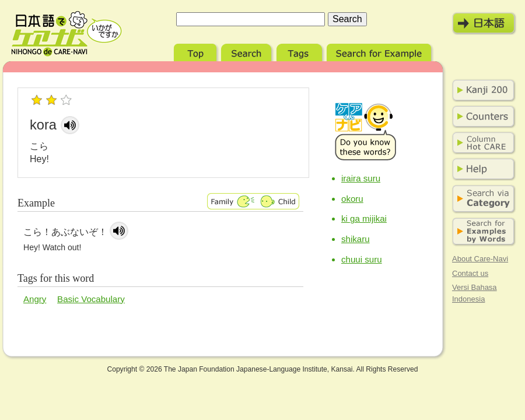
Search (248, 51)
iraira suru (361, 178)
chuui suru (362, 259)
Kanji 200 (481, 90)
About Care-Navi (480, 259)
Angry (35, 299)
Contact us (470, 273)
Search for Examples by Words (481, 232)
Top (196, 51)
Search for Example (380, 51)
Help (481, 169)
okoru (352, 199)
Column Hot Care (481, 143)
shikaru (356, 239)
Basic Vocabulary (91, 299)
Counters (481, 117)
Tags (300, 51)
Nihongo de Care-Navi (66, 34)
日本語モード (484, 23)
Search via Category (481, 199)
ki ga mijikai (364, 218)
